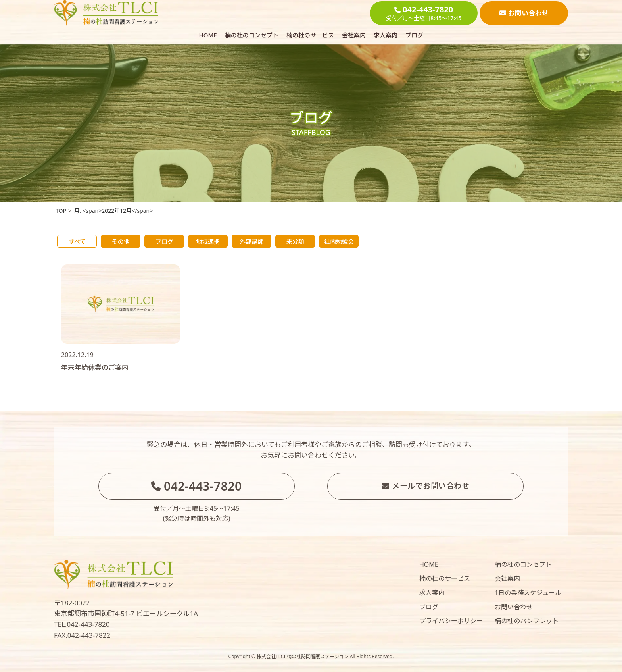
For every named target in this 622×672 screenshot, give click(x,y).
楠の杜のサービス (310, 35)
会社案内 (354, 35)
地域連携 (208, 241)
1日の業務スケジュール (528, 593)
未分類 (295, 241)
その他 (121, 241)
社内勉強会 (339, 241)
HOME (208, 35)
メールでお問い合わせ (426, 486)
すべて (77, 241)
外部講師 (251, 241)
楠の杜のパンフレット (527, 621)
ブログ (414, 35)
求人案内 (386, 35)
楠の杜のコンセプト (252, 35)
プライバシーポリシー (451, 621)
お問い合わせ (514, 607)
